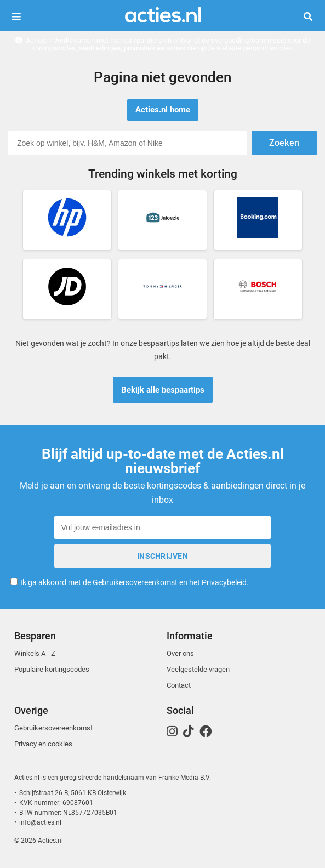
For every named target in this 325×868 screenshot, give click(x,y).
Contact (179, 685)
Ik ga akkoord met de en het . (135, 582)
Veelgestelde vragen (198, 669)
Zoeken (312, 16)
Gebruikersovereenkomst (135, 582)
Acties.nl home (163, 110)
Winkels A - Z (35, 653)
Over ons (180, 653)
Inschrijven (162, 556)
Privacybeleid (224, 582)
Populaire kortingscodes (52, 669)
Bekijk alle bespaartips (163, 390)
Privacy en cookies (43, 744)
